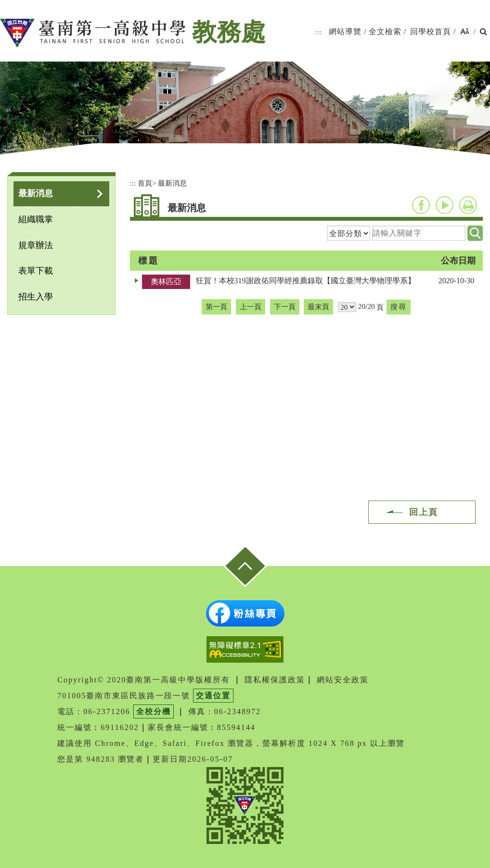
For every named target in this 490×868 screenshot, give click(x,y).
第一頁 (216, 307)
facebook (421, 205)
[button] (465, 32)
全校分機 (154, 711)
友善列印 (468, 205)
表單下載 (36, 271)
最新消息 (36, 193)
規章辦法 (36, 245)
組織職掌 (36, 219)
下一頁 (285, 307)
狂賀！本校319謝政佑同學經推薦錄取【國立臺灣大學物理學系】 (306, 281)
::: (319, 32)
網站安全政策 (343, 680)
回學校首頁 (431, 31)
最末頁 (318, 307)
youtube (445, 205)
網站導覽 (345, 31)
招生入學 (36, 297)
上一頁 (251, 307)
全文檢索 (385, 31)
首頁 (145, 183)
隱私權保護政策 (275, 680)
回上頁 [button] (424, 512)
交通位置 (213, 696)
